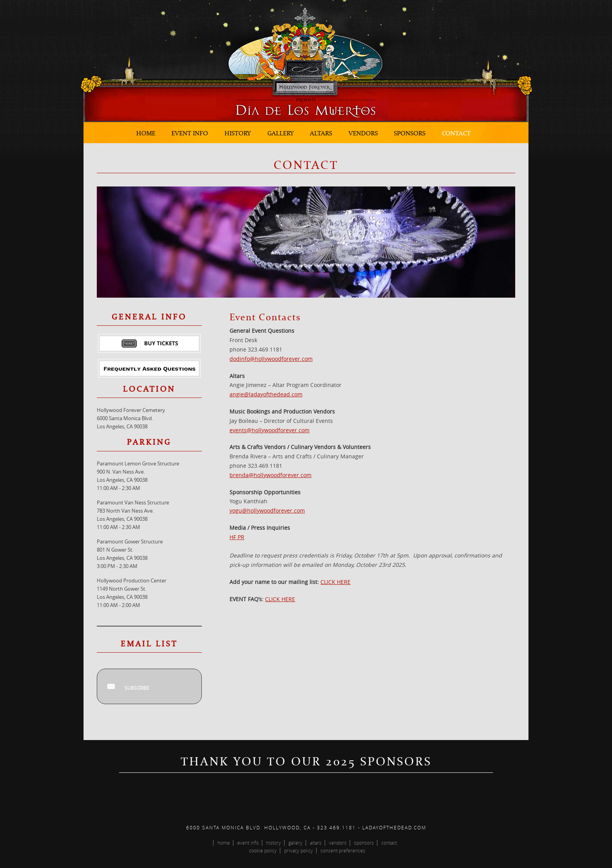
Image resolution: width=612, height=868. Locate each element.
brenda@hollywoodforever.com (270, 475)
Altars (321, 133)
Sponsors (410, 133)
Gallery (281, 133)
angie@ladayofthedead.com (266, 394)
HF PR (237, 537)
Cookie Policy (263, 850)
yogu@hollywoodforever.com (267, 510)
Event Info (190, 133)
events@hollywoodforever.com (270, 430)
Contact (456, 133)
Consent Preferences (343, 850)
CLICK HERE (335, 582)
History (238, 133)
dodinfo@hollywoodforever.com (271, 359)
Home (146, 133)
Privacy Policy (299, 850)
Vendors (363, 133)
